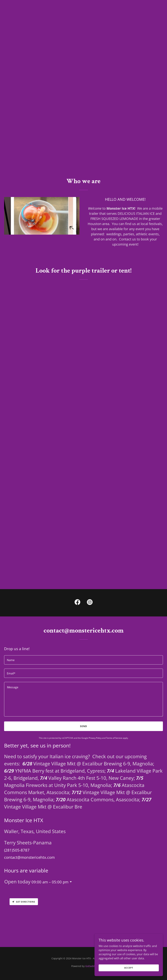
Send (83, 726)
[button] (70, 882)
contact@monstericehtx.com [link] (29, 857)
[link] (77, 603)
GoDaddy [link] (91, 966)
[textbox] (83, 660)
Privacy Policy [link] (95, 738)
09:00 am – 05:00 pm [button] (50, 882)
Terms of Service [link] (114, 738)
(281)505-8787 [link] (17, 850)
